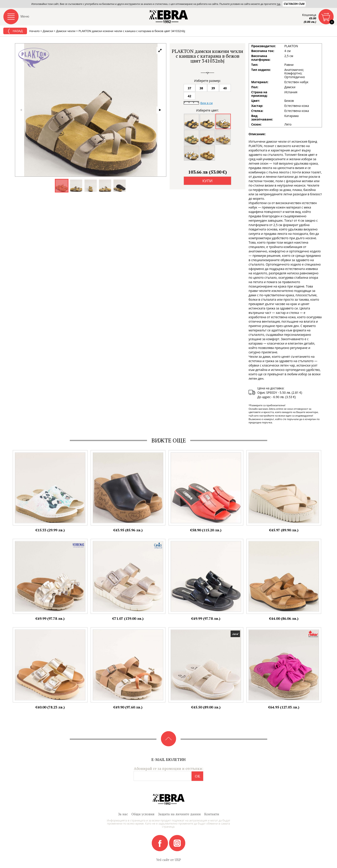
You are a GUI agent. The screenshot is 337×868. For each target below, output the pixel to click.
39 (213, 88)
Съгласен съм (294, 4)
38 (201, 88)
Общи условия (143, 814)
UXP (178, 860)
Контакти (212, 814)
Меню (25, 16)
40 (225, 88)
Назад (15, 31)
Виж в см (206, 103)
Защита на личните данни (179, 814)
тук (278, 4)
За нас (123, 814)
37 (189, 88)
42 (189, 96)
